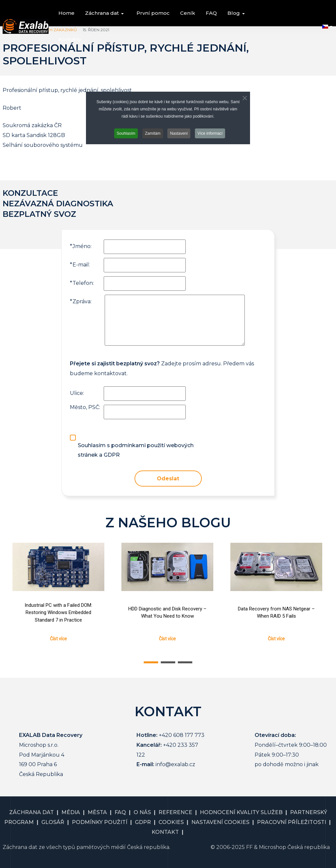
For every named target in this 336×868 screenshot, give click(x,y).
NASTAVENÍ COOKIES (220, 822)
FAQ (120, 812)
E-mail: (80, 265)
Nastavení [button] (179, 133)
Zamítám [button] (153, 133)
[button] (105, 13)
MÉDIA (71, 812)
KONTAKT (165, 832)
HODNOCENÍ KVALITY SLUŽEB (241, 812)
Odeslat (168, 479)
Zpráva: (81, 301)
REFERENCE (175, 812)
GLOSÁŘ (53, 822)
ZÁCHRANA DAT (31, 812)
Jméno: (81, 246)
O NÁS (142, 812)
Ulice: (77, 393)
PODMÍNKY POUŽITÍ (100, 822)
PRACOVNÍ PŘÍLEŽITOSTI (292, 822)
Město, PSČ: (85, 407)
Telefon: (82, 283)
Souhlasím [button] (126, 133)
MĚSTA (97, 812)
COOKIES (171, 822)
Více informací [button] (210, 133)
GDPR (143, 822)
